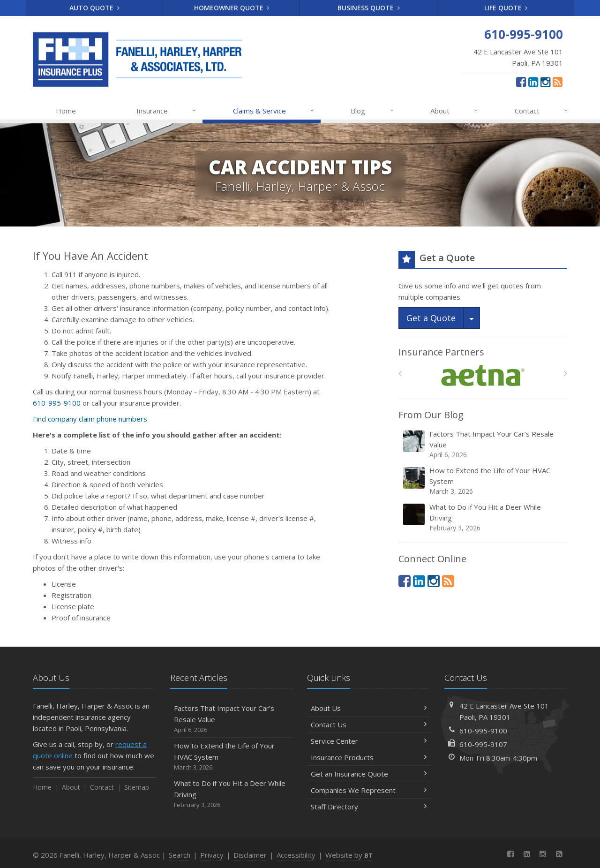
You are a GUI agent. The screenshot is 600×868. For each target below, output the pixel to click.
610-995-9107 (483, 744)
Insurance (167, 111)
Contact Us (369, 725)
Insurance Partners (441, 352)
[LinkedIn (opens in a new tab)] (533, 82)
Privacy (212, 855)
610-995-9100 (57, 403)
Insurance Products (369, 757)
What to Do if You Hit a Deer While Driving (484, 517)
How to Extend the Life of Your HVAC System (484, 481)
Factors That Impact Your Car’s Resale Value (484, 444)
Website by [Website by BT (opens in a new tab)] (349, 855)
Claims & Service (274, 111)
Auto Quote (94, 8)
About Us (369, 708)
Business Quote (369, 8)
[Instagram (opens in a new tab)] (545, 82)
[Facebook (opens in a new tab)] (521, 82)
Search (180, 855)
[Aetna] (483, 376)
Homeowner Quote (232, 8)
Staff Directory (369, 807)
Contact (542, 111)
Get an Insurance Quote (369, 774)
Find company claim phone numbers (90, 419)
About (454, 111)
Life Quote (506, 8)
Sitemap (137, 787)
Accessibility (296, 855)
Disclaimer (250, 855)
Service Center (369, 741)
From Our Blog (431, 415)
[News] (558, 82)
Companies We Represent (369, 790)
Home (66, 111)
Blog (372, 111)
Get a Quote (431, 318)
